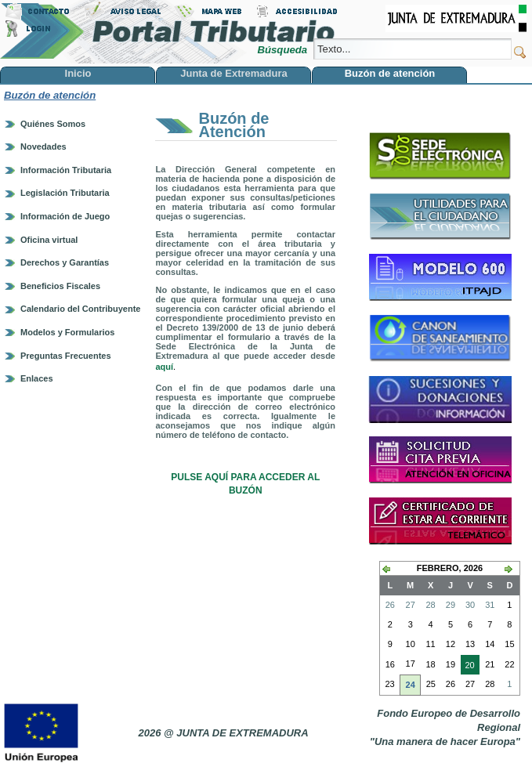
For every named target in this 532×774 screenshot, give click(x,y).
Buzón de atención (50, 95)
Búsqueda (283, 50)
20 (468, 667)
